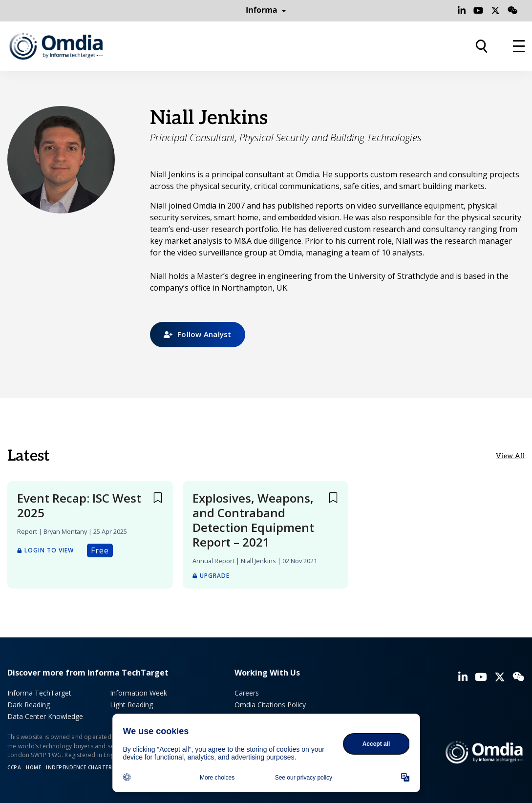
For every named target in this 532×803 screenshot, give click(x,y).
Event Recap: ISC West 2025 (79, 506)
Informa (266, 10)
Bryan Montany (65, 531)
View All (510, 456)
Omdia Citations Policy (270, 705)
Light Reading (131, 705)
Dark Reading (29, 705)
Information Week (138, 693)
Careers (247, 693)
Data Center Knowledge (45, 716)
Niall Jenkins (258, 561)
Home (33, 767)
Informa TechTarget (39, 693)
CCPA (14, 767)
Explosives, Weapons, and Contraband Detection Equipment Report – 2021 (253, 520)
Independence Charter (79, 767)
